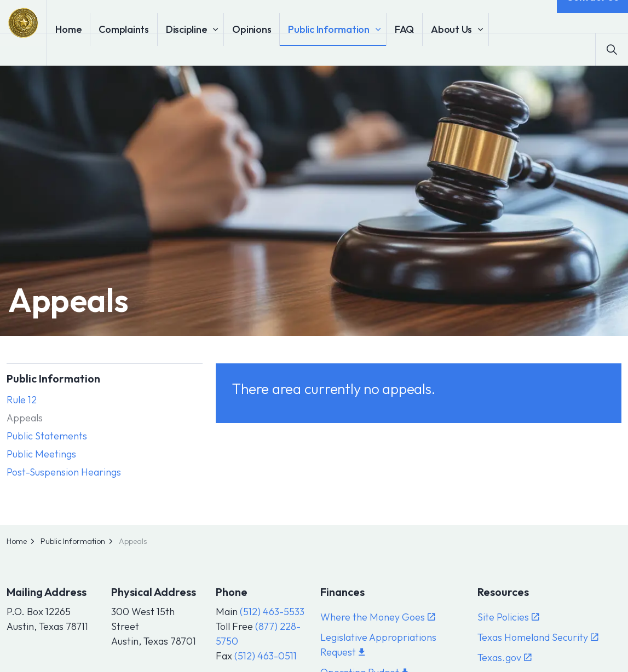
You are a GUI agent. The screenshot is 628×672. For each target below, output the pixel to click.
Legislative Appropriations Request (378, 645)
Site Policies (508, 617)
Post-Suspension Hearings (64, 472)
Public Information (360, 49)
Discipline (218, 49)
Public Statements (47, 436)
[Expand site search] (612, 49)
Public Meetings (41, 454)
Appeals (25, 418)
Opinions (283, 49)
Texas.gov (505, 657)
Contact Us (592, 16)
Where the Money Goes (378, 617)
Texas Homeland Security (538, 637)
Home (100, 49)
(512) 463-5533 (272, 612)
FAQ (436, 49)
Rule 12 (22, 400)
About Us (483, 49)
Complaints (155, 49)
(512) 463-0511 (266, 656)
